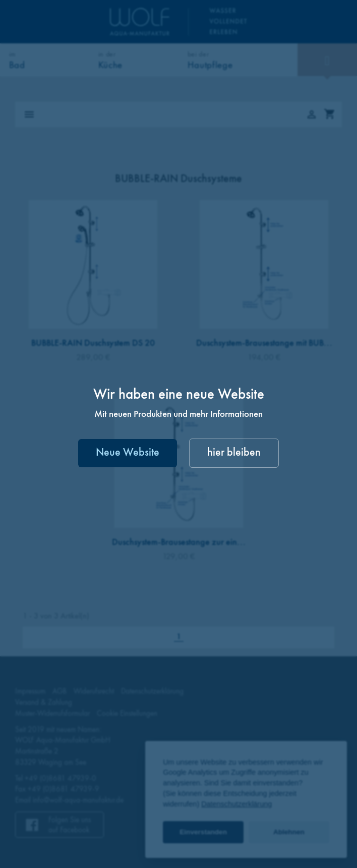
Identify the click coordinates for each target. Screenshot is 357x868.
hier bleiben (234, 453)
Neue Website (128, 453)
